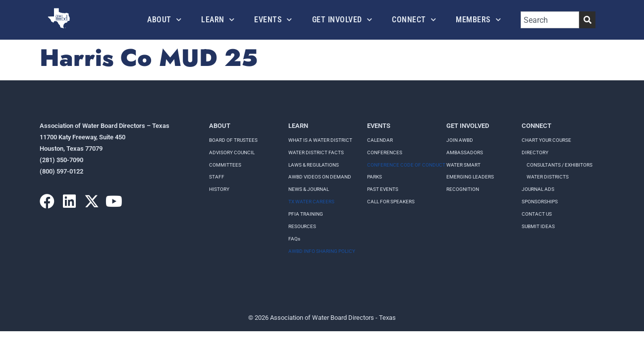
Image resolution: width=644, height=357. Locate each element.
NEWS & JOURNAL (309, 189)
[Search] (587, 20)
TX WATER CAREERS (311, 202)
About (164, 20)
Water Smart (463, 165)
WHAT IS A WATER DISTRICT (320, 140)
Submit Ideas (538, 226)
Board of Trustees (233, 140)
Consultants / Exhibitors (560, 165)
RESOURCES (302, 226)
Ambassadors (465, 152)
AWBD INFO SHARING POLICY (322, 251)
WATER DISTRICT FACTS (316, 152)
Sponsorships (540, 202)
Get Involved (342, 20)
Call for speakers (391, 202)
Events (273, 20)
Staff (217, 177)
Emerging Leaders (470, 177)
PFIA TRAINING (306, 214)
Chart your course (546, 140)
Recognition (463, 189)
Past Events (383, 189)
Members (478, 20)
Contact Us (537, 214)
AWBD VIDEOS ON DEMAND (320, 177)
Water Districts (548, 177)
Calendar (380, 140)
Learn (218, 20)
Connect (414, 20)
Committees (225, 165)
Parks (375, 177)
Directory (535, 152)
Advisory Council (232, 152)
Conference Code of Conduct (406, 165)
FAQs (294, 239)
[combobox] (550, 20)
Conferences (385, 152)
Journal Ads (538, 189)
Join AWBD (460, 140)
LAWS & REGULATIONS (314, 165)
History (219, 189)
